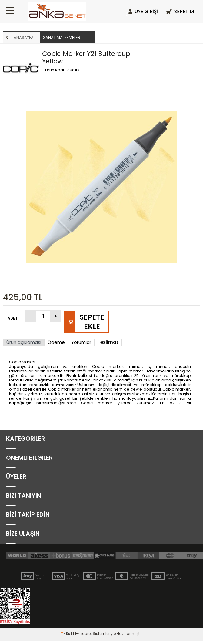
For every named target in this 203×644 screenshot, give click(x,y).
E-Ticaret (83, 636)
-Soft (68, 636)
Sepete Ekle (92, 322)
